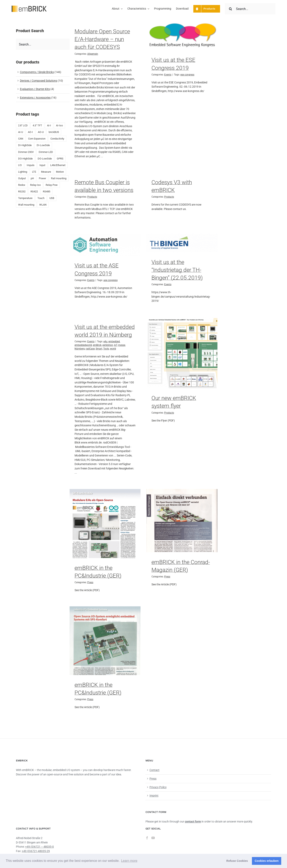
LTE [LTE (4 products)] (34, 172)
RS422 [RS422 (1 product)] (34, 192)
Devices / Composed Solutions (39, 81)
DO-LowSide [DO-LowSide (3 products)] (45, 159)
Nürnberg (80, 349)
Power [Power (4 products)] (42, 178)
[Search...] (250, 9)
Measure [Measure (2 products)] (46, 172)
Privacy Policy (158, 787)
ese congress (187, 75)
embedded (114, 341)
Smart (99, 349)
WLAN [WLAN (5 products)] (43, 205)
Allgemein (93, 54)
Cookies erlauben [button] (267, 861)
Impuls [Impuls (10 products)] (31, 165)
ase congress (111, 280)
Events (168, 75)
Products (92, 197)
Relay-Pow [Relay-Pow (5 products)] (52, 185)
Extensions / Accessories (35, 98)
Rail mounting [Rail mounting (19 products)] (59, 178)
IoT (116, 345)
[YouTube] (153, 838)
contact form (193, 821)
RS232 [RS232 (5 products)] (22, 192)
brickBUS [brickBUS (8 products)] (54, 132)
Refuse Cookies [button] (237, 861)
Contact (154, 770)
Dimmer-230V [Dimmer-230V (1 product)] (26, 152)
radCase (90, 349)
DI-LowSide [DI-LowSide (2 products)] (43, 145)
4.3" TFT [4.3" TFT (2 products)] (37, 125)
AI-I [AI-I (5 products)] (49, 125)
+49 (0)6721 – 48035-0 (39, 847)
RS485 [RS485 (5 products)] (47, 192)
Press (90, 582)
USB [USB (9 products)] (52, 198)
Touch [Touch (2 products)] (41, 198)
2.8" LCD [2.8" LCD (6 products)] (23, 125)
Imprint (154, 796)
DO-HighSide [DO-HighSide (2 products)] (25, 159)
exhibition (108, 345)
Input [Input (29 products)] (42, 165)
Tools (106, 349)
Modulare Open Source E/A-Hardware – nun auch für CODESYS (102, 39)
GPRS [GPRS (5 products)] (60, 159)
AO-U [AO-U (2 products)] (41, 132)
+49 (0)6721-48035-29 (36, 851)
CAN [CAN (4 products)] (21, 139)
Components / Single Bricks (37, 72)
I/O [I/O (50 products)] (20, 165)
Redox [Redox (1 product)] (22, 185)
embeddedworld (83, 345)
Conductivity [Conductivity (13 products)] (57, 139)
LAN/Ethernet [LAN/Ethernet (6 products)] (58, 165)
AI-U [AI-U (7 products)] (21, 132)
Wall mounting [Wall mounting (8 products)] (26, 205)
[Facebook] (147, 838)
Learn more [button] (129, 861)
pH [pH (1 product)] (32, 178)
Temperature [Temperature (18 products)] (25, 198)
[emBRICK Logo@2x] (29, 7)
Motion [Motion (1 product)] (60, 172)
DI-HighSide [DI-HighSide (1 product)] (25, 145)
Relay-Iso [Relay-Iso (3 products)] (35, 185)
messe (122, 345)
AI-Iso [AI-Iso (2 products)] (59, 125)
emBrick (97, 345)
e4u (105, 341)
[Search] (230, 9)
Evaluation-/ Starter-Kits (35, 89)
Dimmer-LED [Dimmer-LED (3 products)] (46, 152)
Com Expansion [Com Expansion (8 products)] (37, 139)
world (113, 349)
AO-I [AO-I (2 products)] (30, 132)
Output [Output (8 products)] (22, 178)
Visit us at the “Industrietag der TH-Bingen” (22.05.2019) (177, 270)
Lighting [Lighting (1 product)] (23, 172)
